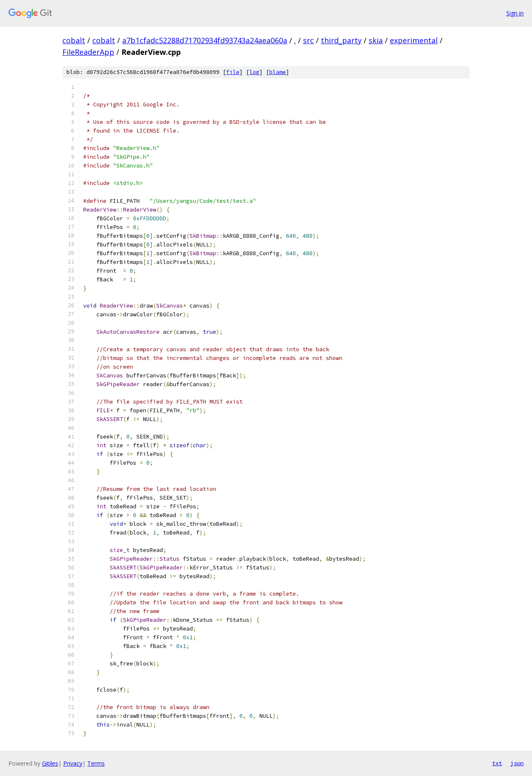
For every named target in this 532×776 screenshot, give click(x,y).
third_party (341, 40)
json (517, 763)
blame (278, 72)
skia (376, 40)
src (308, 40)
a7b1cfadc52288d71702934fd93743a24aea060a (205, 40)
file (233, 72)
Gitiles (50, 763)
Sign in (515, 13)
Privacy (73, 763)
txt (497, 763)
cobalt (74, 40)
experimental (414, 40)
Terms (96, 763)
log (254, 72)
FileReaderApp (88, 52)
